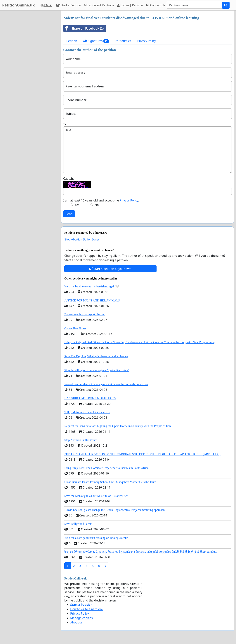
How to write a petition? (87, 609)
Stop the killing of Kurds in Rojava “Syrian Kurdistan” (97, 370)
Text (66, 124)
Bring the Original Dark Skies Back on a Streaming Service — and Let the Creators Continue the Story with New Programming (140, 342)
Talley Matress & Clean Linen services (87, 412)
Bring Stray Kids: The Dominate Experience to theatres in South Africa (106, 468)
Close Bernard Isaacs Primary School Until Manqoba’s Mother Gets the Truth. (111, 482)
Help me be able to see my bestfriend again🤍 (92, 286)
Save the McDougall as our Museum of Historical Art (96, 496)
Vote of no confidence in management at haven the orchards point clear (106, 384)
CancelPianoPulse (75, 328)
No (97, 205)
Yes (77, 205)
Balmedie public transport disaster (85, 314)
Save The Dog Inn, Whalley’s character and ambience (96, 356)
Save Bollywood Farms (78, 524)
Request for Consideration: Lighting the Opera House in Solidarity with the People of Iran (118, 426)
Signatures (96, 41)
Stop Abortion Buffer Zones (82, 239)
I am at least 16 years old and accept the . (101, 200)
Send (69, 214)
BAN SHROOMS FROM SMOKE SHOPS (90, 398)
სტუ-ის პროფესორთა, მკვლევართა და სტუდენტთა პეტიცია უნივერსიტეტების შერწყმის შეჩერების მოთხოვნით (141, 552)
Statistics (123, 41)
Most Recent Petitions (99, 5)
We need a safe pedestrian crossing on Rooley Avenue (96, 538)
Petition (72, 41)
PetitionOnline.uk (18, 5)
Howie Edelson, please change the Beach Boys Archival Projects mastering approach (114, 510)
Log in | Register (130, 5)
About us (76, 622)
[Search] (194, 5)
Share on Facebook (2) (84, 28)
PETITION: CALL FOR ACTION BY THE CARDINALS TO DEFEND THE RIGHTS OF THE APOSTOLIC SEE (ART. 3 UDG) (142, 454)
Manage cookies (81, 618)
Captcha (69, 179)
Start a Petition (69, 5)
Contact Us (156, 5)
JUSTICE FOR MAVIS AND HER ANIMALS (92, 300)
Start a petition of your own (110, 269)
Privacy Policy (147, 41)
